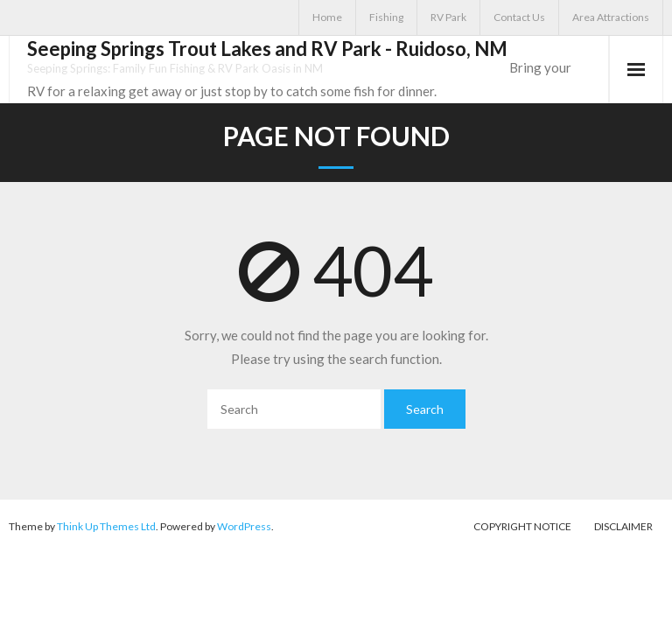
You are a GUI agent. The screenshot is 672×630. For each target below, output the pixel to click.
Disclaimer (623, 526)
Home (327, 17)
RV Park (448, 17)
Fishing (386, 17)
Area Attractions (611, 17)
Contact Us (519, 17)
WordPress (244, 526)
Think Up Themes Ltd (106, 526)
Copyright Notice (522, 526)
